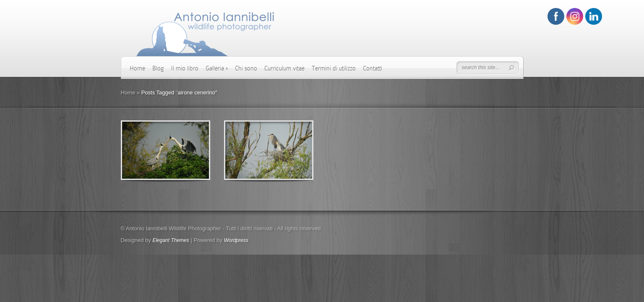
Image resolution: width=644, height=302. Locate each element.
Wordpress (236, 240)
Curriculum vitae (284, 68)
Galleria (217, 68)
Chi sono (246, 68)
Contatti (373, 68)
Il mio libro (185, 68)
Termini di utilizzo (334, 68)
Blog (158, 68)
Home (137, 68)
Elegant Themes (171, 240)
